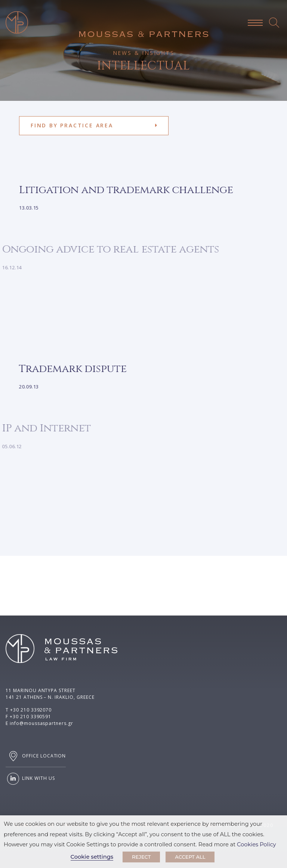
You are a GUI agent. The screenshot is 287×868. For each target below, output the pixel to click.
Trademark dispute (67, 369)
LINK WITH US (30, 779)
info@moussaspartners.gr (41, 723)
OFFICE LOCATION (36, 756)
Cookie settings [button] (92, 857)
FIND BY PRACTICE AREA (72, 125)
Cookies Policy (257, 844)
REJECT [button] (141, 857)
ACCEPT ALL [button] (190, 857)
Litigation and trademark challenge (121, 190)
